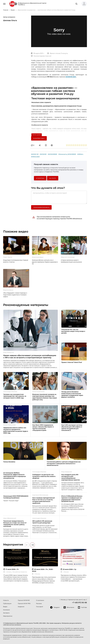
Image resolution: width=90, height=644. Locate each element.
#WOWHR (43, 154)
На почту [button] (53, 178)
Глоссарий (40, 607)
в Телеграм (40, 178)
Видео (5, 607)
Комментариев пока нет (41, 56)
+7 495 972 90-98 (79, 603)
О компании (40, 600)
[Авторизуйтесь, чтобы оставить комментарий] (59, 197)
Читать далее (37, 135)
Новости (6, 600)
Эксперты (6, 613)
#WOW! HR (35, 154)
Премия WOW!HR (24, 600)
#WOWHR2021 (52, 154)
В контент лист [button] (39, 138)
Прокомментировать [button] (41, 207)
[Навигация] (4, 4)
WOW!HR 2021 (71, 77)
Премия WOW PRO (24, 604)
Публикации (7, 604)
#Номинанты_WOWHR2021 (67, 154)
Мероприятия (8, 616)
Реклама (39, 604)
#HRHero (80, 154)
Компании (7, 610)
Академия (21, 607)
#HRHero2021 (35, 157)
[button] (83, 4)
